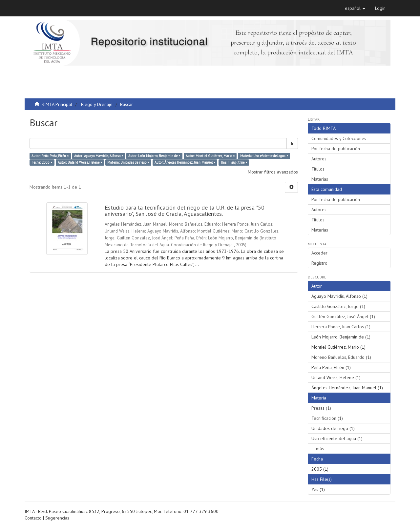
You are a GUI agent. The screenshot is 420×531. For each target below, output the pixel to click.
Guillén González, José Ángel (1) (343, 317)
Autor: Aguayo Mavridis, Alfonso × (99, 156)
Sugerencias (57, 518)
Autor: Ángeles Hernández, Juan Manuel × (185, 162)
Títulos (318, 169)
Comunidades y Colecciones (339, 138)
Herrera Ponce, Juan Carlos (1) (341, 327)
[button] (355, 8)
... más (318, 449)
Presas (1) (321, 408)
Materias (320, 179)
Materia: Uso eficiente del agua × (264, 156)
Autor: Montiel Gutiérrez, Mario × (210, 156)
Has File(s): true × (234, 162)
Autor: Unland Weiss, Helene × (80, 162)
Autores (319, 159)
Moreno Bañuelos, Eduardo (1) (341, 357)
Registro (319, 263)
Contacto (33, 518)
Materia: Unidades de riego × (128, 162)
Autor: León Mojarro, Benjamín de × (154, 156)
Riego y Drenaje (97, 104)
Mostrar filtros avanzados (273, 172)
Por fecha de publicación (336, 149)
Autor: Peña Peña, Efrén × (50, 156)
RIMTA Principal (57, 104)
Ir (292, 143)
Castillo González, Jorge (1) (338, 306)
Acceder (319, 253)
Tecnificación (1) (327, 418)
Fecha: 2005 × (42, 162)
